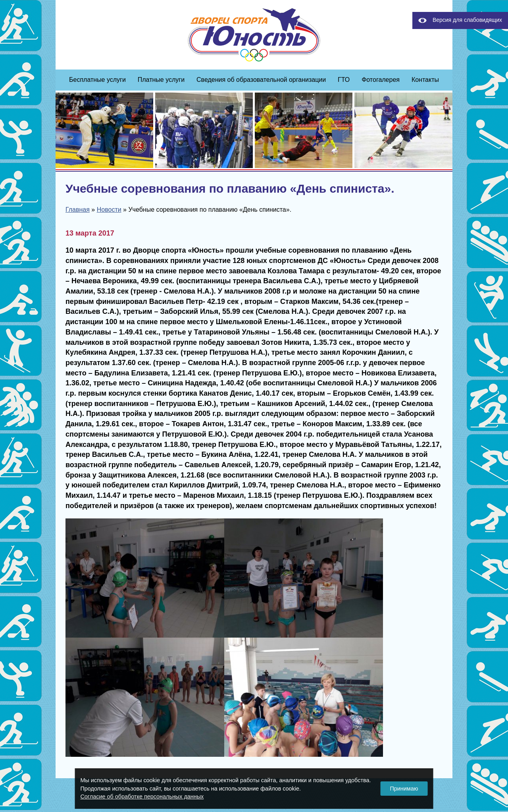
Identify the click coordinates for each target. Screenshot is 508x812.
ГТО (344, 80)
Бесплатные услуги (97, 80)
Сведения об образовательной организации (261, 80)
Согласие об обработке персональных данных (142, 797)
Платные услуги (161, 80)
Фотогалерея (381, 80)
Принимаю (404, 789)
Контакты (425, 80)
